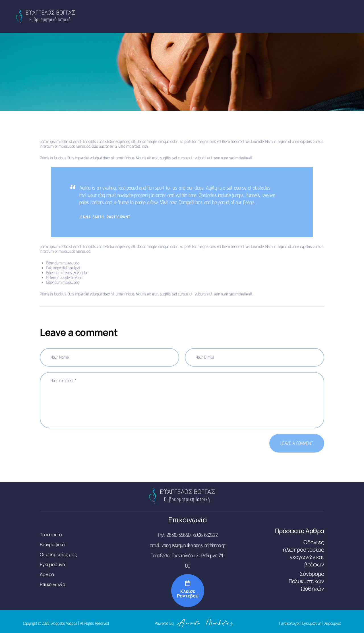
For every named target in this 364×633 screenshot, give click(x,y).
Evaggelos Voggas (64, 623)
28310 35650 (179, 535)
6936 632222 (206, 535)
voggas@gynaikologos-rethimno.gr (194, 545)
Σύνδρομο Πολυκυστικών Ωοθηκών (306, 581)
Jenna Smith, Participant (105, 217)
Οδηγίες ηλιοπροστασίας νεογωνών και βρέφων (304, 553)
